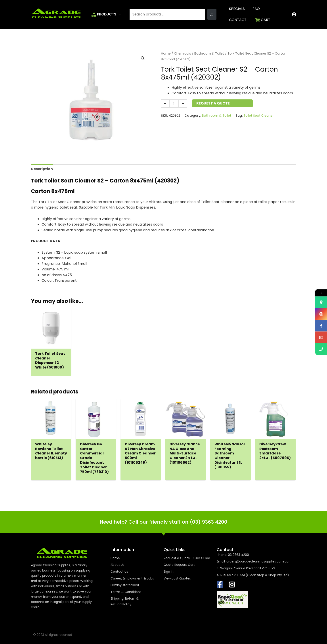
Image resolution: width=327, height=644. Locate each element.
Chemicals (183, 53)
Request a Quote (213, 103)
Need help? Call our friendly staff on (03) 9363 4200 (163, 522)
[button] (119, 14)
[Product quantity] (174, 104)
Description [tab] (42, 169)
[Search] (212, 14)
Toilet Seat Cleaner (259, 116)
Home (166, 53)
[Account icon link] (294, 14)
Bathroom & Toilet (209, 53)
